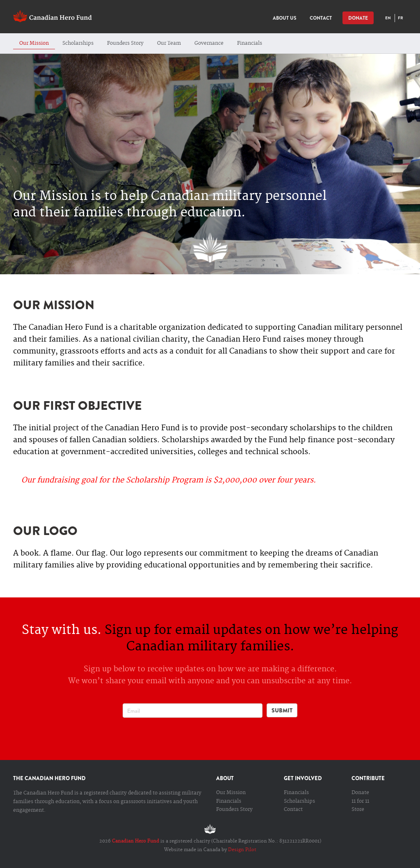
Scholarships (78, 43)
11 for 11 (360, 801)
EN (388, 18)
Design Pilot (242, 850)
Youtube (219, 738)
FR (401, 18)
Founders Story (125, 43)
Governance (209, 43)
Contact (293, 809)
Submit (282, 710)
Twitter (203, 738)
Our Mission (34, 43)
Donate (360, 793)
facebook (188, 738)
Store (358, 809)
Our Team (169, 43)
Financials (250, 43)
